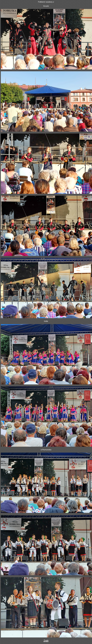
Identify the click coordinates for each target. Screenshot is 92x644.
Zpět (46, 641)
